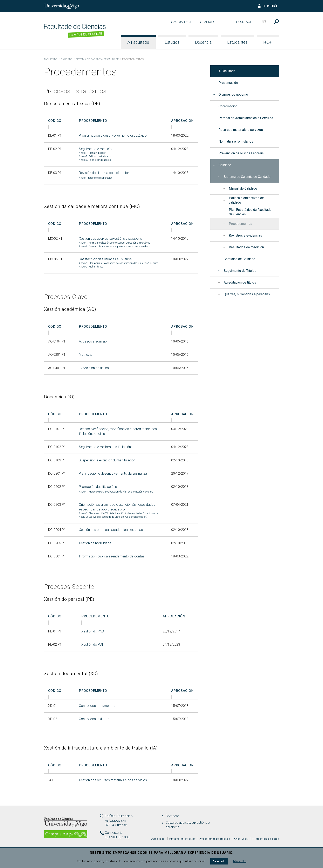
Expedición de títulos (94, 368)
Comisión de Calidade (239, 259)
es (264, 21)
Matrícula (85, 355)
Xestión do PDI (92, 645)
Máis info (240, 861)
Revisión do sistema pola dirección (104, 173)
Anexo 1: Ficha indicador (92, 153)
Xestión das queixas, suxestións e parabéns (110, 239)
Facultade (51, 59)
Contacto (246, 22)
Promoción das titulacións (98, 487)
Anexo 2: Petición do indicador (95, 156)
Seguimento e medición (96, 149)
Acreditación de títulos (240, 282)
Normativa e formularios (236, 141)
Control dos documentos (97, 706)
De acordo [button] (219, 861)
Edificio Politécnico (119, 816)
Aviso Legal (241, 839)
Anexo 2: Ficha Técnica (91, 267)
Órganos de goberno (233, 94)
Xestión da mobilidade (95, 543)
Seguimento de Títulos (240, 271)
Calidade (209, 22)
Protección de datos (266, 839)
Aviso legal (158, 839)
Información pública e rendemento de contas (112, 556)
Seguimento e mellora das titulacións (106, 447)
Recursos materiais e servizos (241, 130)
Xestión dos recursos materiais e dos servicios (113, 780)
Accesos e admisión (94, 341)
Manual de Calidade (243, 188)
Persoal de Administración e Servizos (246, 118)
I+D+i (268, 42)
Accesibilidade (220, 839)
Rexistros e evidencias (245, 235)
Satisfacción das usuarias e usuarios (105, 259)
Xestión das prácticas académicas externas (111, 530)
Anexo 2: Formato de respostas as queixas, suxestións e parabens (115, 246)
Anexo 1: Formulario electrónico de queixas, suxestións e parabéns (115, 243)
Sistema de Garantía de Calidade (97, 59)
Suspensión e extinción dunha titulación (107, 460)
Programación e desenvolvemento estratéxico (113, 135)
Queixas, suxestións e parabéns (247, 294)
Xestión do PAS (93, 631)
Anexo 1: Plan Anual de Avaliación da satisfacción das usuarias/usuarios (119, 263)
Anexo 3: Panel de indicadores (95, 160)
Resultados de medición (246, 247)
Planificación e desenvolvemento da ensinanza (113, 473)
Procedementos (240, 224)
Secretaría (267, 6)
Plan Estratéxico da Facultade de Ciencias (250, 212)
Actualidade (183, 22)
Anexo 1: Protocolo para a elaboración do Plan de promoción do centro (116, 492)
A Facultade (138, 42)
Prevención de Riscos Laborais (241, 153)
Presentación (228, 83)
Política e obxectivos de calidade (246, 200)
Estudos (172, 42)
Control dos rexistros (94, 719)
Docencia (203, 42)
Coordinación (228, 106)
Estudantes (237, 42)
